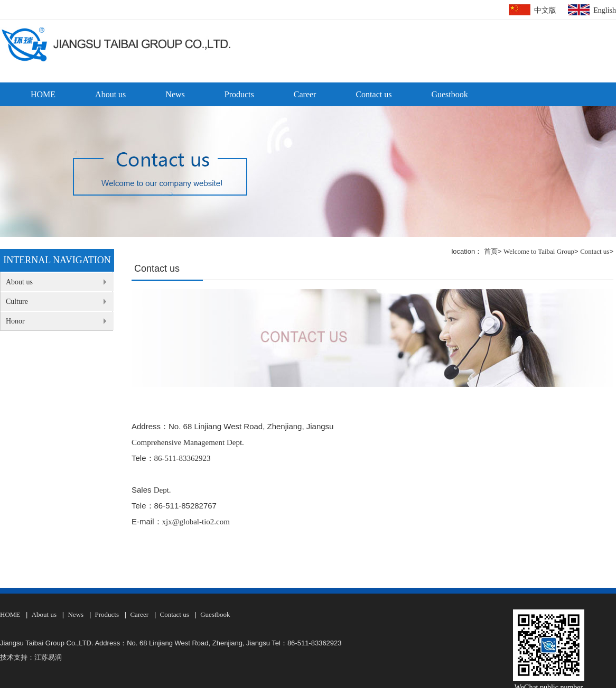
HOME (43, 94)
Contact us (374, 94)
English (605, 10)
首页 (491, 251)
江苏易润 (48, 657)
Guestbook (449, 94)
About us (110, 94)
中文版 (545, 10)
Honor (15, 321)
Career (305, 94)
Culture (17, 302)
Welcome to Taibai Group (539, 251)
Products (239, 94)
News (175, 94)
